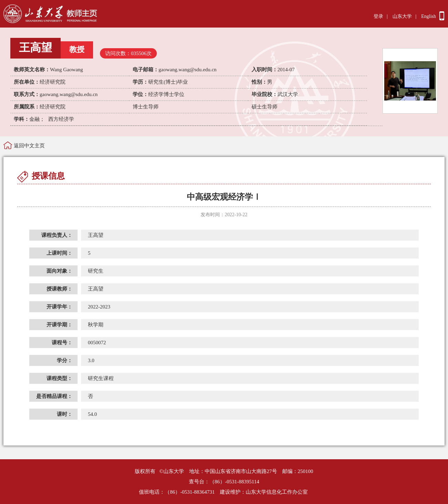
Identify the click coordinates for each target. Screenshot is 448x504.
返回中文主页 (29, 146)
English (429, 16)
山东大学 (402, 16)
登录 (378, 16)
